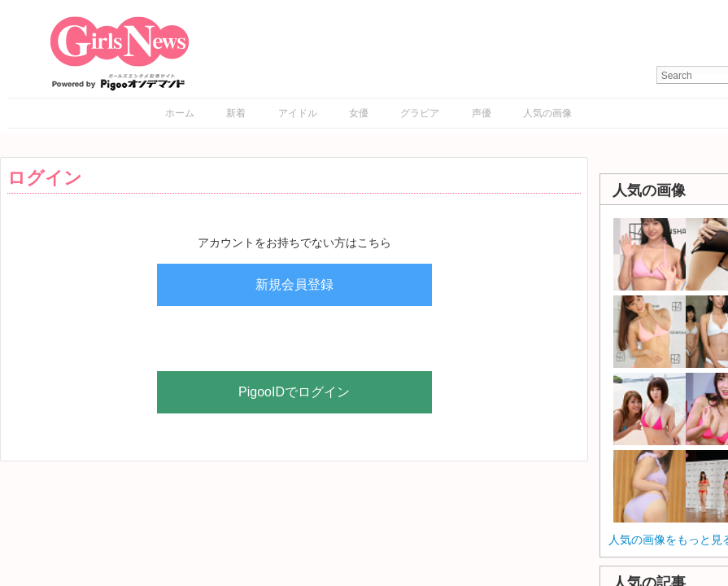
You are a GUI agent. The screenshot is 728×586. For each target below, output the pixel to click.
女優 (359, 113)
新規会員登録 (294, 284)
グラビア (420, 113)
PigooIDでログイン (294, 392)
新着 (236, 113)
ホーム (180, 113)
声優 (482, 113)
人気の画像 (547, 113)
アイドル (298, 113)
